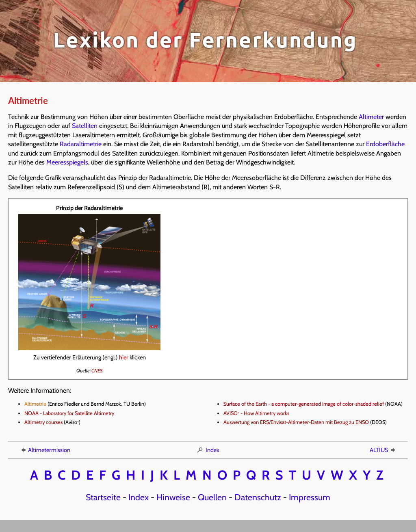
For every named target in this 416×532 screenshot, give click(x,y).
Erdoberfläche (385, 144)
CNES (97, 371)
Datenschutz (258, 497)
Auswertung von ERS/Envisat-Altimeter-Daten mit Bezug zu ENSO (296, 422)
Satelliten (85, 126)
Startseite (103, 497)
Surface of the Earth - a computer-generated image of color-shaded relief (304, 404)
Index (208, 450)
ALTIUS (383, 450)
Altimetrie (35, 404)
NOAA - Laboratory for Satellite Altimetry (69, 413)
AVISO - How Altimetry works (256, 413)
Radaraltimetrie (81, 144)
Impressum (310, 497)
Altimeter (371, 117)
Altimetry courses (43, 422)
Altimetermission (45, 450)
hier (124, 357)
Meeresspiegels (67, 162)
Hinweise (173, 497)
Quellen (212, 497)
